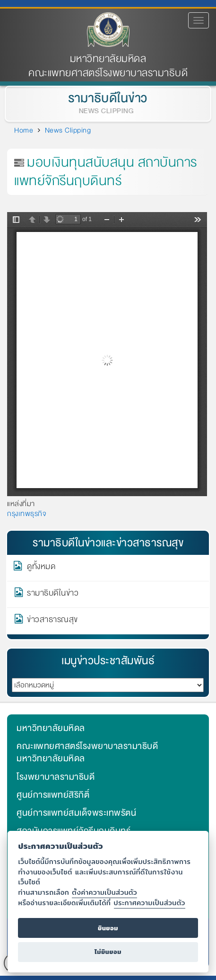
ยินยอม (108, 928)
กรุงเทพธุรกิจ (27, 514)
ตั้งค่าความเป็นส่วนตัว (104, 892)
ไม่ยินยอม (108, 952)
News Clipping (68, 130)
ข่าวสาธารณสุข (52, 621)
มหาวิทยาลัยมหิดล (108, 59)
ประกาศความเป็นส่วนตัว (150, 903)
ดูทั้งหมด (41, 568)
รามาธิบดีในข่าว (107, 98)
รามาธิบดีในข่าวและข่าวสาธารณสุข (108, 543)
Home (24, 130)
